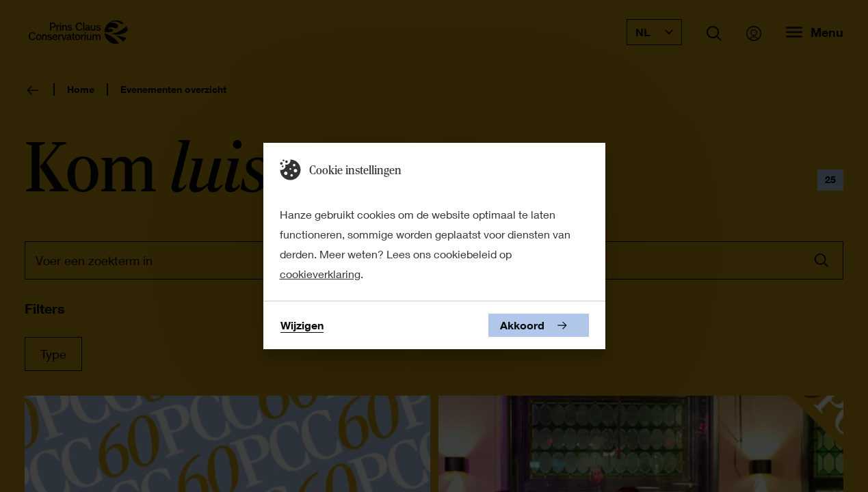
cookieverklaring (320, 274)
